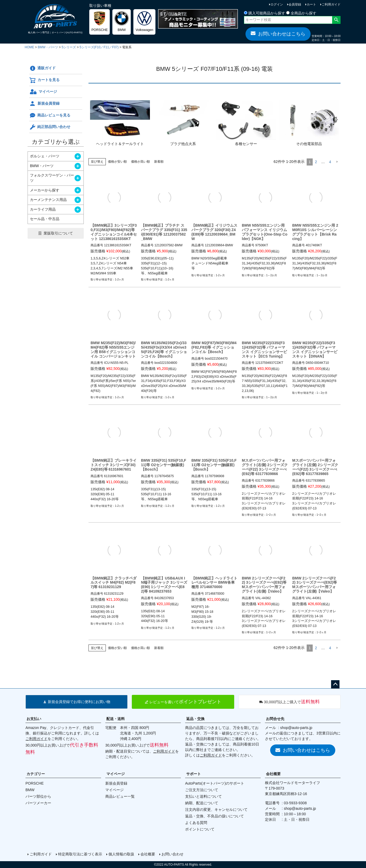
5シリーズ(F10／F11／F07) (99, 47)
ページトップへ (335, 684)
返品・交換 (195, 719)
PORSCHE (35, 783)
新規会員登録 (44, 104)
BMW (30, 790)
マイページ (43, 92)
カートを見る (44, 80)
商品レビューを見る (50, 115)
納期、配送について (202, 803)
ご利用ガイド (331, 4)
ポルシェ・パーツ (45, 156)
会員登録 (295, 4)
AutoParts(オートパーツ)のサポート (215, 783)
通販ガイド (42, 68)
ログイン (277, 4)
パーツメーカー (38, 803)
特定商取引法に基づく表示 (80, 854)
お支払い (34, 719)
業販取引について (58, 233)
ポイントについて (200, 829)
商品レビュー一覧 (120, 796)
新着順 (159, 162)
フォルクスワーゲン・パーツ (52, 178)
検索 (336, 20)
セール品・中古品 (45, 219)
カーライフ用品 (43, 209)
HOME (29, 47)
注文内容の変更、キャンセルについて (216, 810)
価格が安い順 (117, 162)
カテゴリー (36, 774)
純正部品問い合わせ (50, 127)
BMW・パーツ (48, 47)
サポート (194, 774)
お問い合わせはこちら (278, 34)
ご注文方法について (202, 790)
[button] (337, 162)
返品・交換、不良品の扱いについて (215, 816)
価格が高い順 (140, 162)
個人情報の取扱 (121, 854)
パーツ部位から (38, 796)
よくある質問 (196, 823)
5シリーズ (69, 47)
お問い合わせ (172, 854)
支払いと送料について (203, 796)
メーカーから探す (45, 190)
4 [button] (330, 162)
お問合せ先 (275, 719)
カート (311, 4)
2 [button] (316, 162)
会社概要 (273, 774)
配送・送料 (116, 719)
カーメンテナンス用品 (48, 200)
